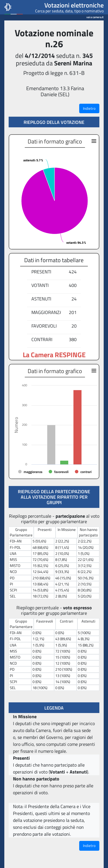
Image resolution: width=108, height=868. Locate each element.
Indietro (89, 108)
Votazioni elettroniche (74, 5)
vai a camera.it (95, 16)
